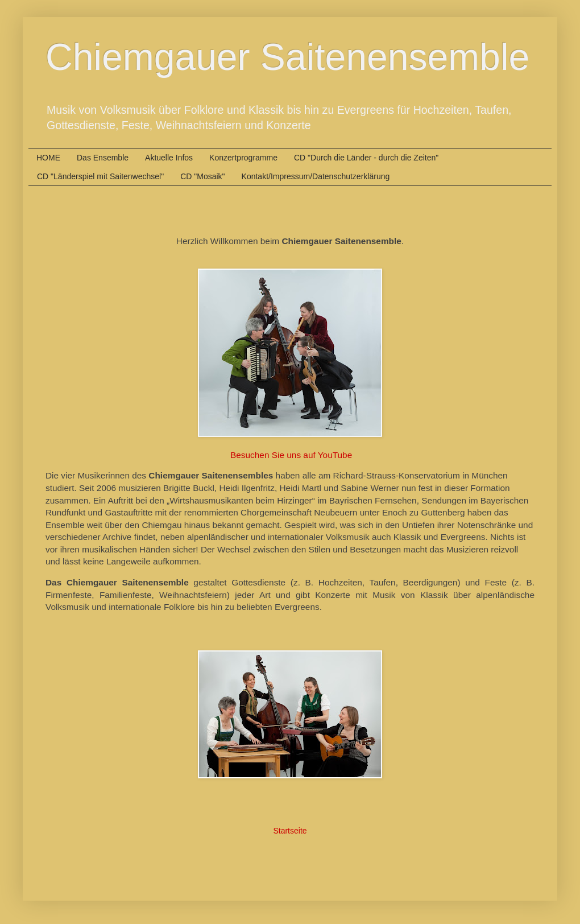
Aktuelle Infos (169, 158)
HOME (48, 158)
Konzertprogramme (243, 158)
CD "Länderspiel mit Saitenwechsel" (100, 176)
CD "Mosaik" (202, 176)
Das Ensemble (103, 158)
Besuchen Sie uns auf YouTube (291, 455)
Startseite (290, 831)
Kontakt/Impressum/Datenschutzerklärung (316, 176)
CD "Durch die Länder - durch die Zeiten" (366, 158)
